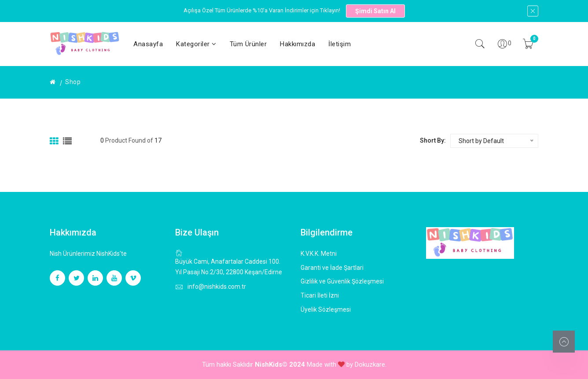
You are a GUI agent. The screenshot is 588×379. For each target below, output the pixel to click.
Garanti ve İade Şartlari (332, 268)
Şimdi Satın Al (375, 11)
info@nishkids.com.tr (217, 287)
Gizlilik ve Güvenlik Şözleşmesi (342, 281)
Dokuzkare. (371, 364)
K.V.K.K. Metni (319, 254)
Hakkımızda (298, 44)
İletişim (340, 44)
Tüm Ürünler (248, 44)
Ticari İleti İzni (320, 295)
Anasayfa (148, 44)
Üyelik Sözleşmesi (326, 309)
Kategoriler (196, 44)
